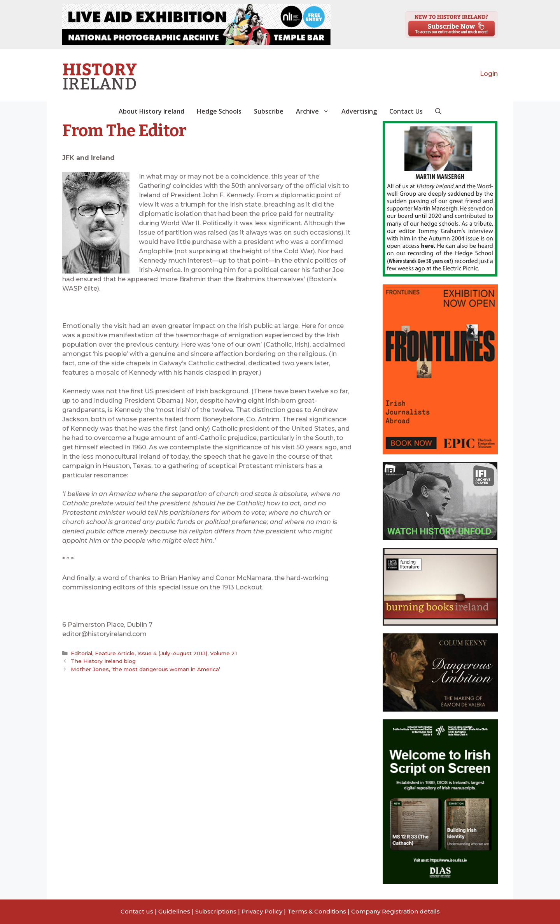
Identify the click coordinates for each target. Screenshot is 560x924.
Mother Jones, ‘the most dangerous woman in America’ (145, 669)
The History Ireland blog (103, 661)
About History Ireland (151, 111)
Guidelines (174, 911)
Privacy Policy (262, 911)
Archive (316, 111)
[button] (438, 111)
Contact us (137, 911)
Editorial (81, 653)
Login (489, 74)
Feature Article (115, 653)
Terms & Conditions (317, 911)
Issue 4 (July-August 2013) (172, 653)
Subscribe (269, 111)
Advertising (359, 111)
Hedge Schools (219, 111)
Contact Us (406, 111)
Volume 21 (223, 653)
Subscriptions (216, 911)
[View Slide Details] (196, 25)
